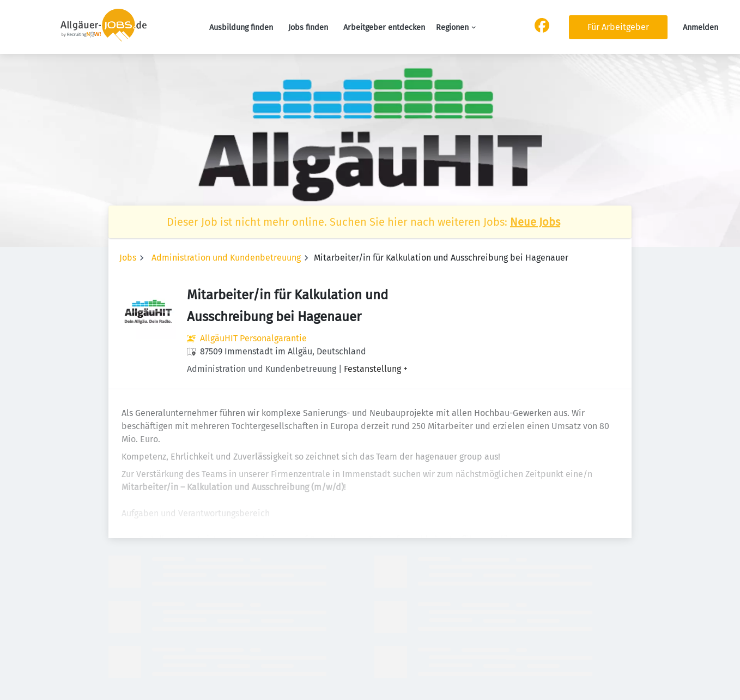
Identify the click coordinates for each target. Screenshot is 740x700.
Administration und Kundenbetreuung (226, 258)
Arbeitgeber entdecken (384, 28)
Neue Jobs (535, 222)
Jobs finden (308, 28)
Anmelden (700, 28)
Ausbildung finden (241, 28)
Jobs (128, 258)
